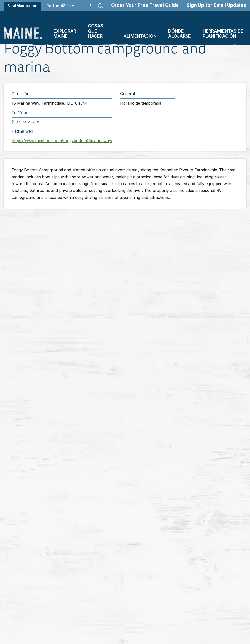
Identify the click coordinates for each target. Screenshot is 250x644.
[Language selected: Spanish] (77, 5)
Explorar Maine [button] (65, 33)
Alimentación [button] (140, 36)
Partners (55, 6)
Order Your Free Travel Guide (145, 5)
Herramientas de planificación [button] (223, 33)
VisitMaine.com (23, 6)
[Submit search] (100, 6)
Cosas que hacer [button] (95, 31)
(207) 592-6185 (26, 122)
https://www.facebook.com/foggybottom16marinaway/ (62, 141)
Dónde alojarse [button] (180, 33)
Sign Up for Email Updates (216, 5)
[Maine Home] (23, 33)
